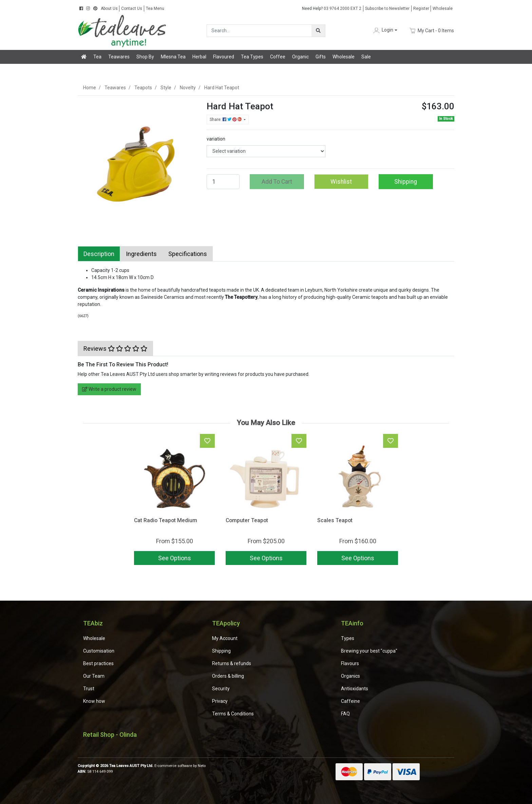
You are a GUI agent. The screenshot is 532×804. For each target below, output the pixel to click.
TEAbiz (93, 623)
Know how (94, 701)
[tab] (99, 254)
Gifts (321, 57)
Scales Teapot (335, 520)
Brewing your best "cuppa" (369, 651)
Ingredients (141, 254)
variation (216, 139)
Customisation (99, 651)
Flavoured (224, 57)
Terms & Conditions (233, 714)
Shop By (145, 57)
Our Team (94, 676)
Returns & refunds (232, 663)
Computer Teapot (247, 520)
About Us (109, 8)
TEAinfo (352, 623)
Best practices (98, 663)
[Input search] (259, 31)
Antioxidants (355, 689)
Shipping (406, 182)
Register (421, 8)
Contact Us (132, 8)
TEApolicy (226, 623)
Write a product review (109, 389)
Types (348, 638)
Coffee (278, 57)
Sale (366, 57)
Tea (97, 57)
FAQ (345, 714)
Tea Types (252, 57)
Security (221, 689)
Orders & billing (228, 676)
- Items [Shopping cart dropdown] (432, 31)
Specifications (188, 254)
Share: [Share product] (226, 120)
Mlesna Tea (173, 57)
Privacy (220, 701)
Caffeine (350, 701)
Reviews (115, 349)
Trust (89, 689)
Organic (300, 57)
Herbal (199, 57)
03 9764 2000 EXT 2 (332, 8)
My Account (225, 638)
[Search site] (318, 31)
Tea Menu (155, 8)
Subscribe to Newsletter (387, 8)
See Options (175, 558)
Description (99, 254)
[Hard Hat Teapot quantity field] (223, 182)
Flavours (350, 663)
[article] (174, 501)
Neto (202, 766)
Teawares (119, 57)
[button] (385, 30)
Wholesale (443, 8)
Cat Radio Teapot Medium (166, 520)
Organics (350, 676)
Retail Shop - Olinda (110, 735)
